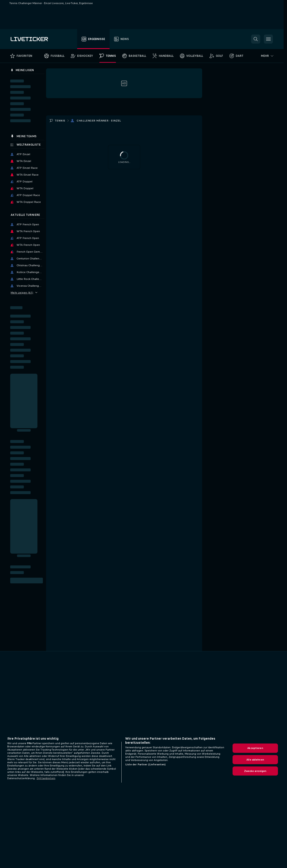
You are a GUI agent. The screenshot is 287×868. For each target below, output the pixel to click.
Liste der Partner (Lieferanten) (146, 764)
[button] (256, 39)
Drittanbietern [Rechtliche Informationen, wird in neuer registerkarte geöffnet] (46, 778)
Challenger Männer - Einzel (99, 121)
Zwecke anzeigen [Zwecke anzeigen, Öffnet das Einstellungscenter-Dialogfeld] (255, 771)
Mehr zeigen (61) (24, 293)
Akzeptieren (255, 748)
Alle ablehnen (255, 760)
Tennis (60, 121)
